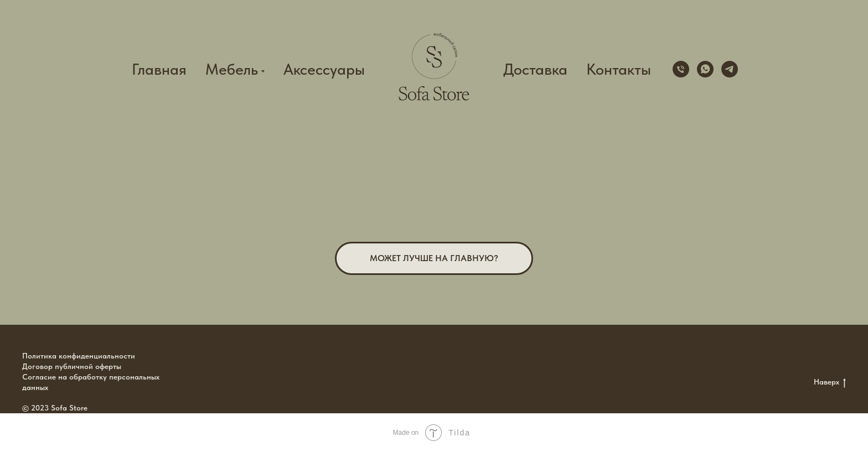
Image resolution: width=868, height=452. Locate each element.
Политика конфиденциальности (79, 356)
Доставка (535, 69)
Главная (159, 69)
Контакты (619, 69)
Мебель (232, 69)
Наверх (830, 382)
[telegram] (730, 69)
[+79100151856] (681, 69)
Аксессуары (324, 69)
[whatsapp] (705, 69)
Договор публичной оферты (72, 366)
